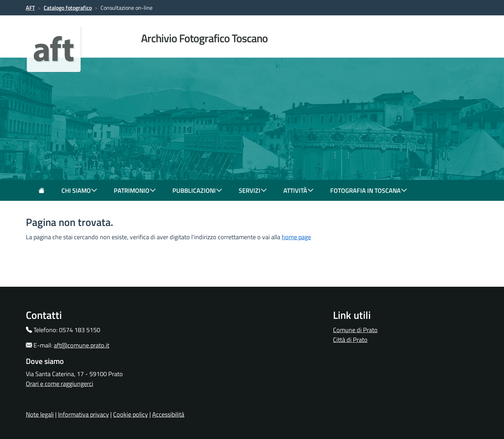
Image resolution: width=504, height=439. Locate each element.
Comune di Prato (355, 330)
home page (296, 237)
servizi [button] (253, 191)
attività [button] (298, 191)
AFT (30, 8)
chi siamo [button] (79, 191)
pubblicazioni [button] (197, 191)
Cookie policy (131, 414)
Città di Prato (350, 340)
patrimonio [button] (135, 191)
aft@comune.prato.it (81, 345)
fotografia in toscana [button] (369, 191)
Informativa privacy (83, 414)
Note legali (40, 414)
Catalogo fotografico (68, 8)
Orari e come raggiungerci (60, 384)
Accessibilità (168, 414)
